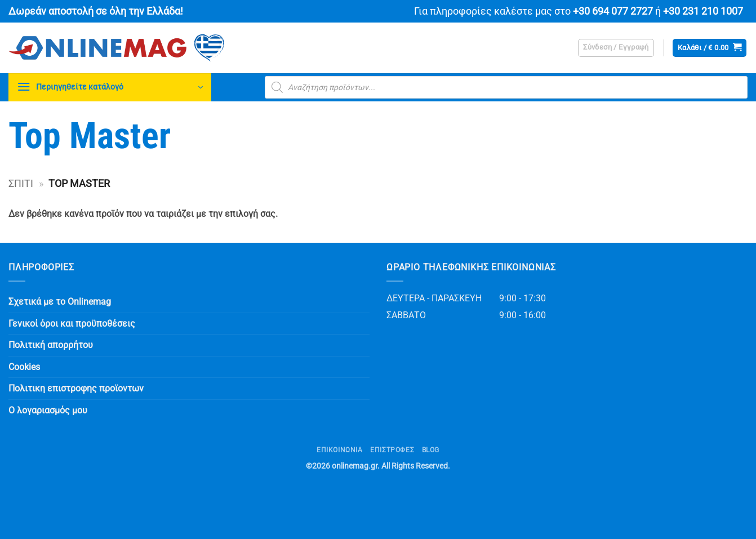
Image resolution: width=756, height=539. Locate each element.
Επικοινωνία (340, 450)
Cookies (24, 367)
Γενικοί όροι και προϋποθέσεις (72, 324)
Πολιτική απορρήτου (51, 345)
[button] (616, 48)
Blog (431, 450)
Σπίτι (21, 183)
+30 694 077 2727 (613, 11)
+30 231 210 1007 (703, 11)
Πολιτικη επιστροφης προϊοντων (76, 388)
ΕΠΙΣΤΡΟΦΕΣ (392, 450)
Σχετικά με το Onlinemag (60, 302)
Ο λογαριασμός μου (48, 410)
